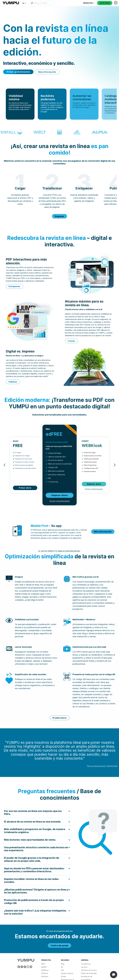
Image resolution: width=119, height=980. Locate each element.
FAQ (62, 970)
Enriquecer (14, 286)
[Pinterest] (25, 967)
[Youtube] (28, 967)
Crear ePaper (105, 3)
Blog (63, 964)
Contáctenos (86, 964)
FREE (43, 964)
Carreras (84, 967)
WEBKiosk (45, 970)
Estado (63, 976)
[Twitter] (22, 967)
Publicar (13, 382)
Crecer (71, 341)
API (62, 967)
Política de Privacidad (89, 973)
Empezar (59, 216)
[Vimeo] (31, 967)
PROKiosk (45, 976)
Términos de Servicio (89, 970)
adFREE (44, 967)
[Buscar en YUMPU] (42, 3)
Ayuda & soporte (67, 973)
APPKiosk (45, 973)
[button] (24, 3)
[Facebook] (19, 967)
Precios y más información (59, 501)
